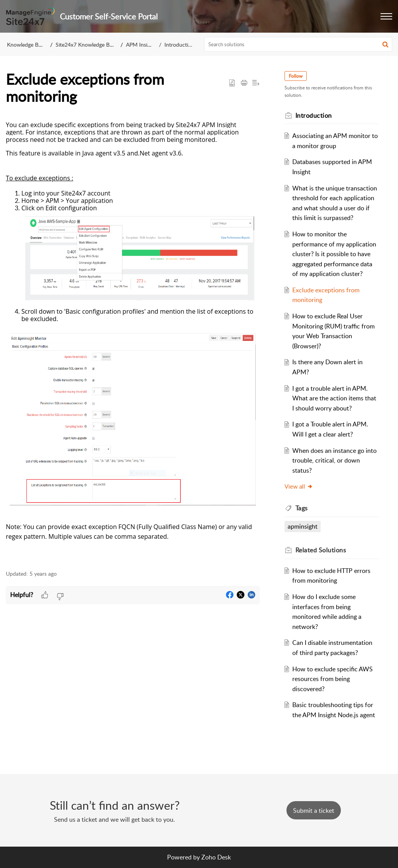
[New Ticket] (314, 810)
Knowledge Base (27, 45)
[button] (386, 16)
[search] (298, 44)
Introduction (179, 45)
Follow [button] (296, 76)
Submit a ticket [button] (314, 810)
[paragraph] (133, 342)
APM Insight (141, 45)
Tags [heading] (302, 508)
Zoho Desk (216, 857)
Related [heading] (321, 550)
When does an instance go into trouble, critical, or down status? (334, 460)
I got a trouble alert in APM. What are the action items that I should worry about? (334, 398)
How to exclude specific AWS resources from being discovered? (333, 679)
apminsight (303, 526)
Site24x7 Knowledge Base (86, 45)
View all (299, 486)
